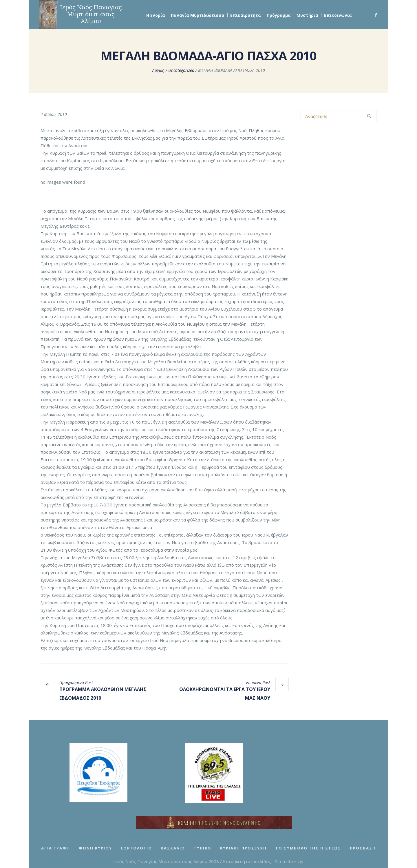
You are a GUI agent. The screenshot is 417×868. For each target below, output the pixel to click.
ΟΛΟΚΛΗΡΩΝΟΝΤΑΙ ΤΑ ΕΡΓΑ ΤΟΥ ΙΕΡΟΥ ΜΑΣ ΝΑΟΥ (225, 694)
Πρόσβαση (363, 848)
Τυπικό (203, 848)
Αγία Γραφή (56, 848)
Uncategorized (181, 70)
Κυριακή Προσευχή (243, 848)
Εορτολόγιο (136, 848)
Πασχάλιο (173, 848)
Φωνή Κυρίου (95, 848)
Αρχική (158, 70)
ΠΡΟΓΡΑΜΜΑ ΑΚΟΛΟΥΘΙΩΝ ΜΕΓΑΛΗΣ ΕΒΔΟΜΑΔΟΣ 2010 (103, 694)
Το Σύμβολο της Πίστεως (308, 848)
